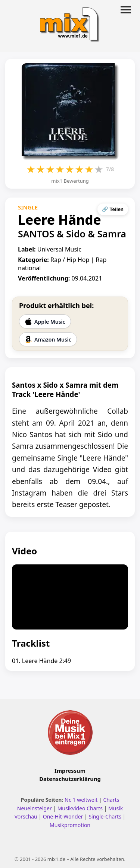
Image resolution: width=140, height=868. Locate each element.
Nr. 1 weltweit (81, 800)
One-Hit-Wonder (63, 816)
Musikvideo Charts (80, 808)
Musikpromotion (70, 825)
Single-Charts (105, 816)
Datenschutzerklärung (70, 779)
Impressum (70, 771)
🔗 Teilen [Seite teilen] (113, 209)
